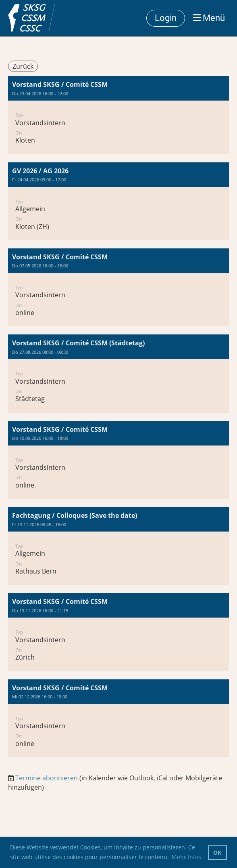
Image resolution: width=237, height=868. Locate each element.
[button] (118, 115)
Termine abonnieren (47, 778)
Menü (209, 18)
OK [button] (217, 852)
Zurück (23, 66)
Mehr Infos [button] (186, 857)
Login (166, 18)
